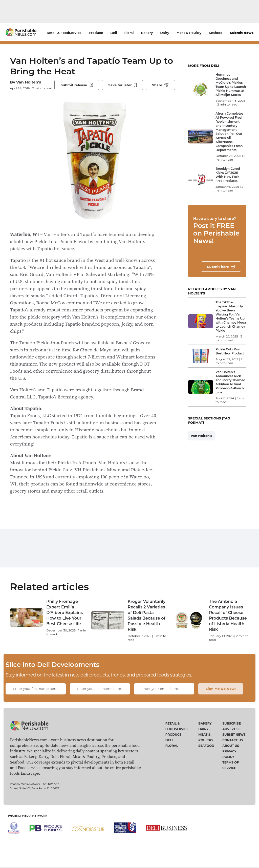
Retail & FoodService (64, 33)
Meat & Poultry (189, 33)
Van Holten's (201, 436)
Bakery (147, 33)
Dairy (165, 33)
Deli (114, 33)
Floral (129, 33)
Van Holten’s (29, 82)
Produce (96, 33)
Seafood (216, 33)
